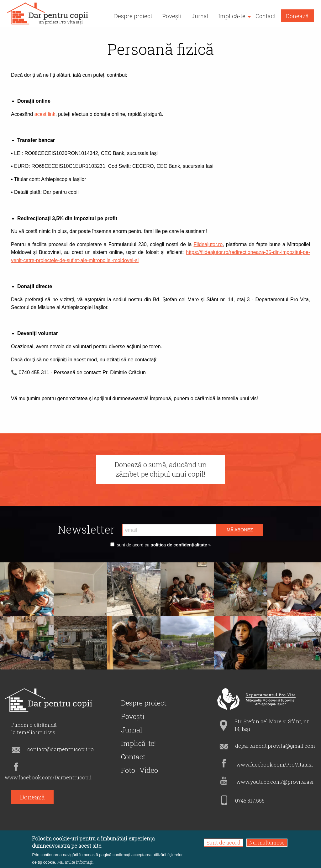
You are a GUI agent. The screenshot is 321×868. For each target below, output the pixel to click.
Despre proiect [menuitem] (133, 16)
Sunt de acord (224, 842)
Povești (133, 716)
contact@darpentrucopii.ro (61, 749)
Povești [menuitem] (172, 16)
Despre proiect (144, 703)
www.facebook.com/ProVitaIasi (275, 765)
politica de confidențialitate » (180, 545)
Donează (32, 797)
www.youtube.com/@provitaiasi (275, 782)
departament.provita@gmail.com (275, 746)
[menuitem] (48, 13)
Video (149, 770)
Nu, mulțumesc (267, 842)
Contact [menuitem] (266, 16)
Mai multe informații (76, 862)
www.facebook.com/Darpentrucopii (48, 777)
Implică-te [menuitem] (232, 16)
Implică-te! (138, 743)
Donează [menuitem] (297, 16)
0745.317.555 (250, 801)
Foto (128, 770)
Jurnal (132, 730)
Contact (133, 757)
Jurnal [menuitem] (200, 16)
